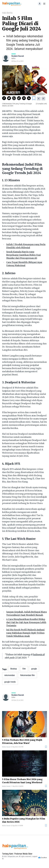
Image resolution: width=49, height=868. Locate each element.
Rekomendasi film (28, 675)
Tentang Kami (8, 854)
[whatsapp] (14, 98)
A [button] (39, 99)
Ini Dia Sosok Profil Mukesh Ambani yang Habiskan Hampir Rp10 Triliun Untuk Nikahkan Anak (25, 633)
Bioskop (14, 669)
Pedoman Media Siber (23, 854)
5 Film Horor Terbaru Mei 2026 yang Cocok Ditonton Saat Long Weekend (22, 781)
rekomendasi (10, 675)
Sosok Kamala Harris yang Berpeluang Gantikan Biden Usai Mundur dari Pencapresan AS (24, 255)
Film (24, 669)
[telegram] (19, 98)
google (34, 669)
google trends (10, 682)
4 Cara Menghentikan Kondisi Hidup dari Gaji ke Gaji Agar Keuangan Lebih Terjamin (26, 622)
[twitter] (9, 98)
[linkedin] (29, 98)
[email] (24, 98)
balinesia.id (39, 654)
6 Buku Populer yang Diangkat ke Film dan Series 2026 (24, 820)
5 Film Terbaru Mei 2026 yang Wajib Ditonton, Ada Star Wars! (22, 741)
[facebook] (4, 98)
